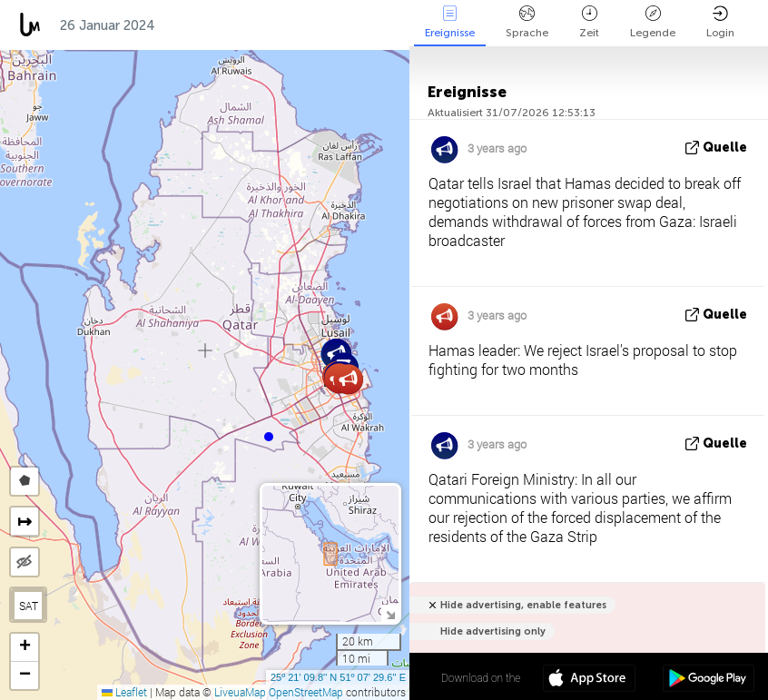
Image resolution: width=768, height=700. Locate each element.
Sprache (527, 22)
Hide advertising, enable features (523, 605)
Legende (653, 22)
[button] (269, 437)
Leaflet (124, 692)
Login (720, 22)
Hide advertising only (493, 631)
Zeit (589, 22)
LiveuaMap (240, 692)
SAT (29, 606)
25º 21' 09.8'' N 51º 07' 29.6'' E (338, 677)
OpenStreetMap (306, 692)
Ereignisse (450, 22)
